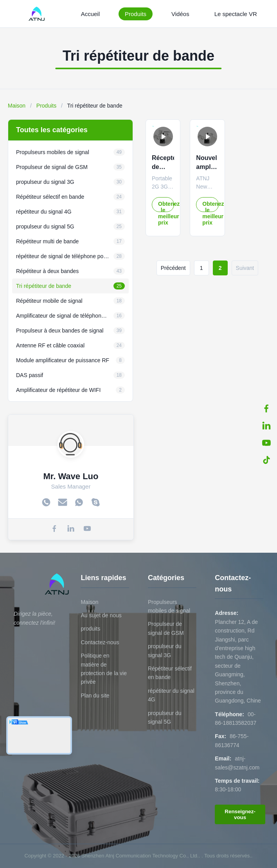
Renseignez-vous (240, 814)
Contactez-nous (100, 642)
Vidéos (180, 14)
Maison (17, 106)
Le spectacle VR (236, 14)
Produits (136, 14)
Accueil (90, 14)
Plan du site (95, 695)
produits (90, 629)
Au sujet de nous (101, 615)
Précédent (173, 268)
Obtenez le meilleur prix (166, 206)
